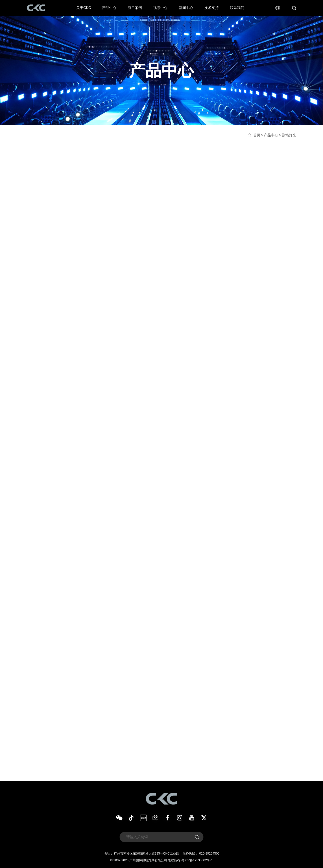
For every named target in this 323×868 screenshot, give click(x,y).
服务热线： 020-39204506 (201, 853)
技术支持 (212, 8)
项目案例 (135, 8)
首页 (257, 135)
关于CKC (84, 8)
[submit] (197, 837)
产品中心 (109, 8)
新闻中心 (186, 8)
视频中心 (160, 8)
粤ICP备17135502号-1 (197, 860)
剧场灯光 (289, 135)
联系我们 (237, 8)
